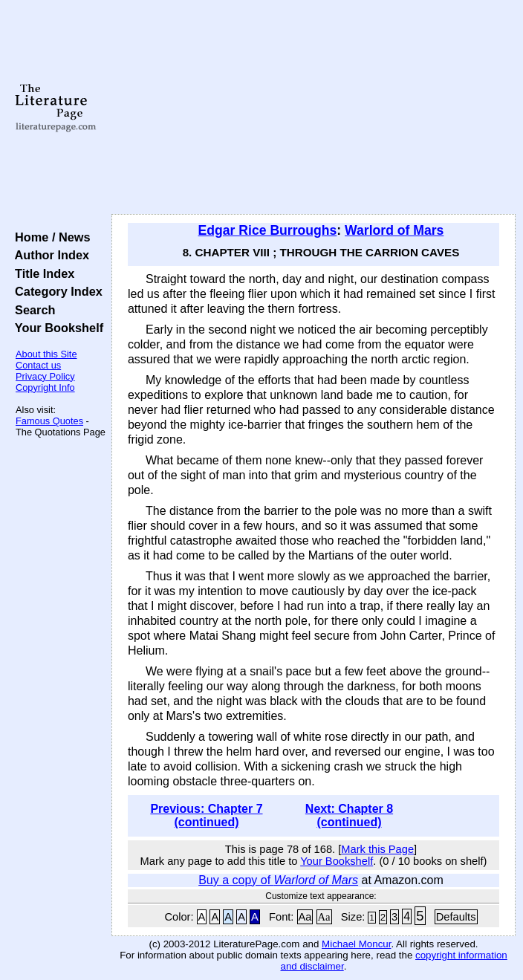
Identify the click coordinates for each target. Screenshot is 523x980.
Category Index (55, 291)
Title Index (41, 273)
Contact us (38, 365)
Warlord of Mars (394, 230)
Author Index (49, 255)
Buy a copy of (278, 880)
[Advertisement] (314, 108)
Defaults (456, 917)
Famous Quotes (49, 421)
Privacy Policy (45, 376)
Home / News (49, 237)
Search (32, 310)
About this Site (46, 354)
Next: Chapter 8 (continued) (349, 815)
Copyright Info (45, 387)
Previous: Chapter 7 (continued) (206, 815)
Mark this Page (377, 849)
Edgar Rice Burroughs (268, 230)
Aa (305, 917)
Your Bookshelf (56, 328)
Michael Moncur (356, 944)
